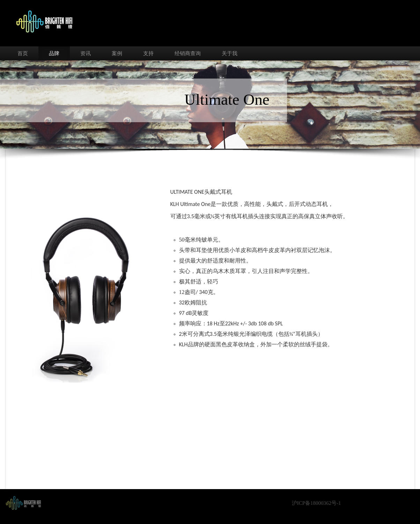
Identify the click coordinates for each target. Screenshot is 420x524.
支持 (148, 53)
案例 (117, 53)
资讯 (86, 53)
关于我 (230, 53)
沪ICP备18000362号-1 (316, 503)
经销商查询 (188, 53)
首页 (23, 53)
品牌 (54, 53)
